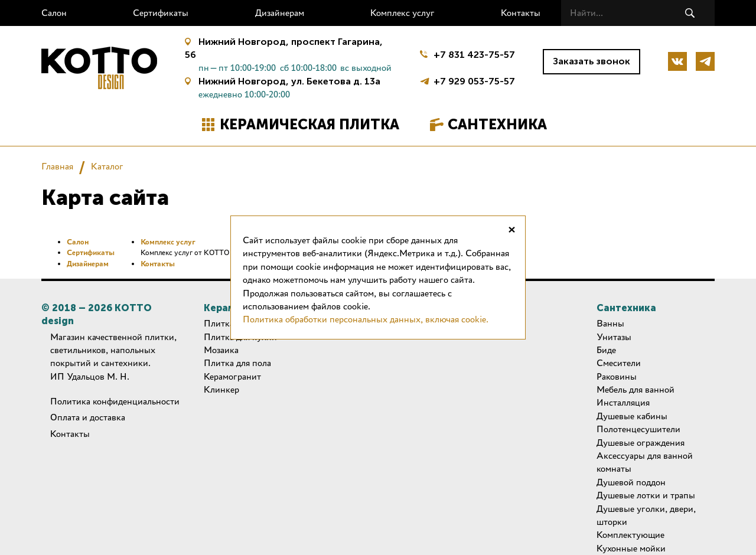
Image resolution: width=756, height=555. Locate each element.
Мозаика (221, 350)
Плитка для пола (237, 363)
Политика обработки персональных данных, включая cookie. (366, 319)
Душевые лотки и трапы (646, 495)
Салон (54, 13)
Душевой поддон (631, 482)
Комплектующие (630, 535)
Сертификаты (161, 13)
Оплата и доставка (88, 417)
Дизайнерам (280, 13)
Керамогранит (232, 376)
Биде (606, 350)
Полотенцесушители (638, 429)
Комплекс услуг (403, 13)
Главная (57, 166)
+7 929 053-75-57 (474, 80)
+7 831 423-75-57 (474, 55)
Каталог (107, 166)
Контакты (521, 13)
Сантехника (497, 124)
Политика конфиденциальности (115, 401)
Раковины (617, 376)
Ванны (610, 323)
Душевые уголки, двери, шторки (646, 515)
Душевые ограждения (641, 443)
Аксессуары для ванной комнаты (645, 462)
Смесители (619, 363)
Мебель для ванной (636, 389)
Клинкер (221, 389)
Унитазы (614, 337)
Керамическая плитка (309, 124)
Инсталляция (623, 402)
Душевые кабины (632, 416)
